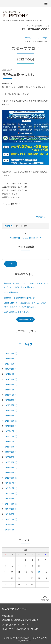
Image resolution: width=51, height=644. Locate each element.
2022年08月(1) (11, 452)
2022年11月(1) (11, 436)
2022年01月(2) (11, 478)
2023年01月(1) (11, 426)
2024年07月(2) (11, 379)
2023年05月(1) (11, 411)
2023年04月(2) (11, 416)
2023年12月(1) (11, 390)
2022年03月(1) (11, 468)
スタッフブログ (40, 38)
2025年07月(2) (11, 359)
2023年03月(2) (11, 421)
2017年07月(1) (11, 525)
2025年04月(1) (11, 369)
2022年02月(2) (11, 473)
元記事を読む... (42, 217)
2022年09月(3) (11, 447)
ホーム (28, 38)
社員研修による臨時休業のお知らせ (19, 298)
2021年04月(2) (11, 504)
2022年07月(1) (11, 457)
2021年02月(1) (11, 514)
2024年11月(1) (11, 374)
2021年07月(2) (11, 499)
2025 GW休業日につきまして (17, 312)
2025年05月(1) (11, 364)
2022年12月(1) (11, 431)
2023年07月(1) (11, 405)
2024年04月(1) (11, 385)
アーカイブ (26, 344)
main (26, 238)
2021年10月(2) (11, 488)
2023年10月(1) (11, 395)
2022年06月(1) (11, 462)
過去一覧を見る (25, 319)
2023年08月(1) (11, 400)
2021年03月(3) (11, 509)
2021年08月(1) (11, 493)
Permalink (9, 226)
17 (39, 572)
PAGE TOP (45, 599)
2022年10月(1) (11, 442)
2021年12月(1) (11, 483)
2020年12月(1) (11, 519)
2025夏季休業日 (11, 292)
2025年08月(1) (11, 353)
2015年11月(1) (11, 530)
